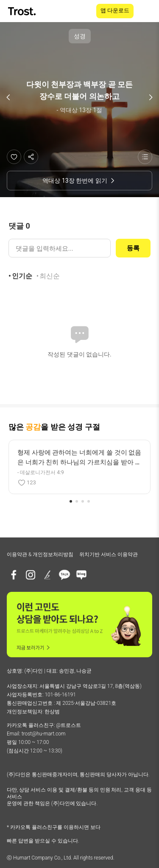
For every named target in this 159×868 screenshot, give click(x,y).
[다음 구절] (151, 97)
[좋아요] (14, 157)
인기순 (22, 276)
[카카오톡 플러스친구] (64, 575)
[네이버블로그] (81, 575)
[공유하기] (31, 157)
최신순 (50, 276)
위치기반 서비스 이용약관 (109, 554)
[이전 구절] (8, 97)
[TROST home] (23, 11)
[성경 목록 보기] (145, 157)
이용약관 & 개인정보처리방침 (40, 554)
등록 (133, 248)
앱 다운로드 (115, 10)
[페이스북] (14, 575)
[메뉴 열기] (147, 11)
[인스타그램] (31, 575)
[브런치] (47, 575)
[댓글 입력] (60, 248)
